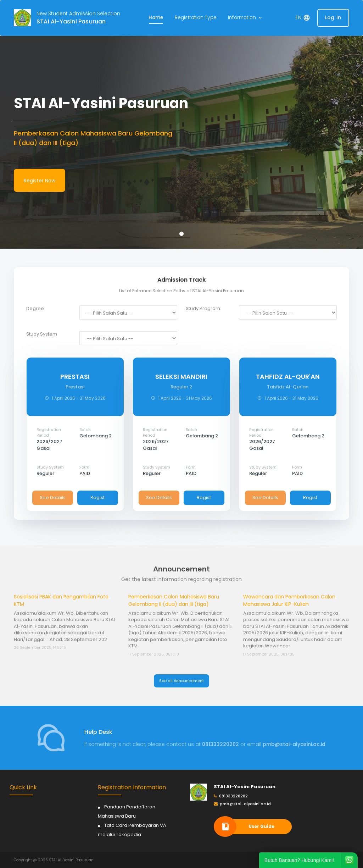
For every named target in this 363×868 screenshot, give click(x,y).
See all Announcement (181, 681)
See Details (53, 497)
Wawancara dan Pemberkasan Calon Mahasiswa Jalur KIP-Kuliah (289, 600)
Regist (97, 497)
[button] (245, 18)
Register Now (40, 181)
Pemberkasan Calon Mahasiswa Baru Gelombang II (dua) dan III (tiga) (174, 600)
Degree (35, 309)
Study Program (203, 309)
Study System (42, 334)
